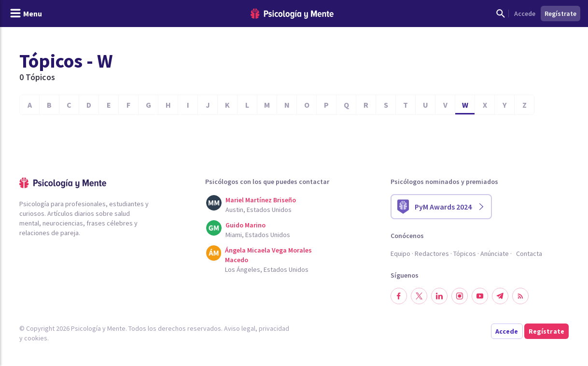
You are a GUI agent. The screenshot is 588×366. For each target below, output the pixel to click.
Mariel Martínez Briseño (261, 200)
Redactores (432, 253)
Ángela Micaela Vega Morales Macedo (268, 255)
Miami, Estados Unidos (258, 235)
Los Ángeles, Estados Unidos (267, 269)
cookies (36, 338)
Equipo (400, 253)
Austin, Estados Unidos (259, 210)
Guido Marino (245, 225)
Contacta (529, 253)
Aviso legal (240, 328)
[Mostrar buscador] (501, 14)
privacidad (274, 328)
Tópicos (465, 253)
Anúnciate (495, 253)
